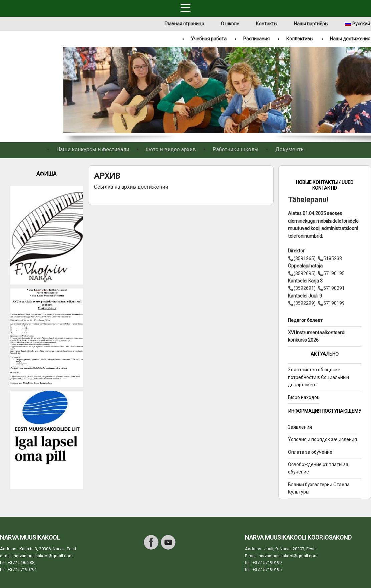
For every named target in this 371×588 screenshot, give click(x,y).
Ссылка (104, 187)
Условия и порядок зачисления (322, 439)
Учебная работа (209, 39)
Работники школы (236, 149)
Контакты (267, 24)
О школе (230, 24)
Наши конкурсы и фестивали (93, 149)
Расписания (256, 39)
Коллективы (300, 39)
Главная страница (184, 24)
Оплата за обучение (310, 452)
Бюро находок (304, 397)
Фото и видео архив (171, 149)
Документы (290, 149)
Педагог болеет (305, 320)
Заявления (300, 427)
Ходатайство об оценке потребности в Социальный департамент (318, 377)
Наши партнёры (311, 24)
